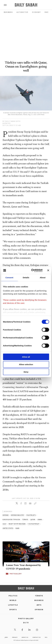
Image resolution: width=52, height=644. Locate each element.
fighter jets (31, 515)
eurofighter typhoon (11, 519)
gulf (4, 524)
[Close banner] (48, 270)
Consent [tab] (9, 278)
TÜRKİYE (39, 596)
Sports (13, 610)
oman (40, 519)
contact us (37, 637)
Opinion (39, 610)
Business (8, 12)
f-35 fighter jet (34, 524)
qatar (33, 519)
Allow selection (26, 364)
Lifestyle (13, 605)
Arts (39, 605)
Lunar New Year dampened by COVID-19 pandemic (23, 567)
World (13, 600)
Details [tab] (26, 278)
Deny (26, 372)
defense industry (17, 515)
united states (8, 528)
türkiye (25, 519)
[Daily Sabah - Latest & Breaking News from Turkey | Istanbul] (26, 5)
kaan (17, 528)
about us (25, 637)
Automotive (22, 12)
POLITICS (13, 596)
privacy (15, 637)
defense (6, 515)
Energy (48, 12)
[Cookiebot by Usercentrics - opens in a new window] (32, 270)
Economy (36, 12)
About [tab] (43, 278)
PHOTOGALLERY (16, 574)
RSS (46, 637)
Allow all (26, 357)
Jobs (6, 637)
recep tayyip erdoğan (17, 524)
